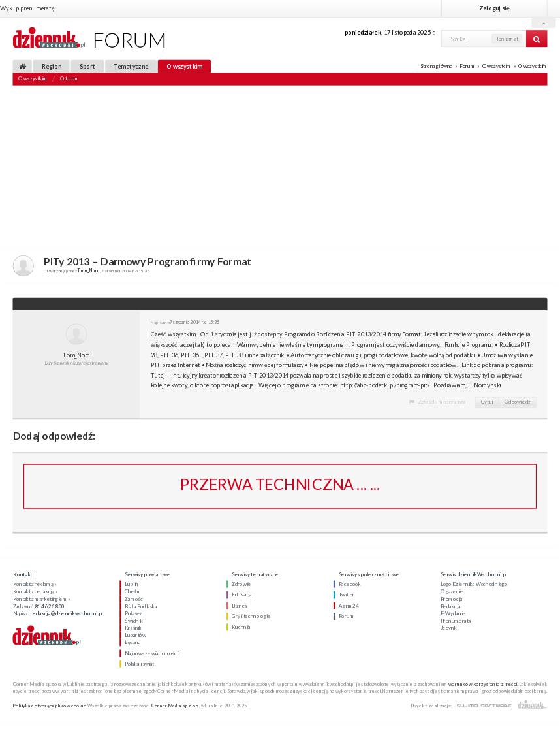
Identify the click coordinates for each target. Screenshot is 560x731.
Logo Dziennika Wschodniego (474, 584)
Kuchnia (241, 627)
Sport (88, 66)
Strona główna (436, 66)
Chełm (132, 592)
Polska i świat (139, 664)
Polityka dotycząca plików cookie (50, 706)
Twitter (347, 595)
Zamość (133, 599)
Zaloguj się (494, 8)
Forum (467, 66)
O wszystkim (184, 66)
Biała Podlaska (141, 606)
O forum (70, 79)
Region (52, 66)
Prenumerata (456, 621)
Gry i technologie (251, 616)
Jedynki (449, 628)
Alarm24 (349, 606)
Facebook (350, 584)
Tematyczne (131, 66)
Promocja (452, 599)
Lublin (132, 584)
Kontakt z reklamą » (35, 584)
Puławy (133, 613)
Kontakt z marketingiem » (42, 599)
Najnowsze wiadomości (151, 653)
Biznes (240, 606)
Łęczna (133, 643)
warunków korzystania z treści (483, 683)
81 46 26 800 (49, 606)
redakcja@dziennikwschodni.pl (66, 613)
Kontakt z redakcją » (36, 592)
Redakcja (451, 606)
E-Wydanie (453, 613)
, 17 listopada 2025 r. (390, 32)
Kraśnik (133, 628)
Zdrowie (241, 584)
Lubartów (135, 635)
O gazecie (452, 592)
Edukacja (242, 595)
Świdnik (133, 621)
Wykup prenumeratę (27, 8)
